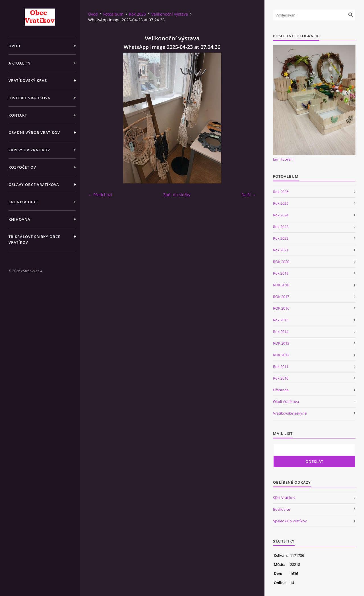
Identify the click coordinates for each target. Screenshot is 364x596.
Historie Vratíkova (29, 98)
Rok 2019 (281, 273)
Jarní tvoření (283, 159)
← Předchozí (100, 195)
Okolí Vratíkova (286, 402)
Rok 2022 (281, 238)
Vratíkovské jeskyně (290, 413)
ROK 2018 (281, 285)
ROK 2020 (281, 262)
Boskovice (282, 509)
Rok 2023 (281, 227)
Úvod (15, 46)
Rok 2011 (281, 367)
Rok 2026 (281, 192)
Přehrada (281, 390)
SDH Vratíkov (284, 498)
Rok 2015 (281, 320)
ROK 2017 (281, 297)
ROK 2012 (281, 355)
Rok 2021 (281, 250)
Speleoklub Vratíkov (290, 521)
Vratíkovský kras (28, 80)
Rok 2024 (281, 215)
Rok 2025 (137, 14)
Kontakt (18, 115)
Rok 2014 (281, 332)
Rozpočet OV (22, 167)
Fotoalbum (113, 14)
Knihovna (19, 219)
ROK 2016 (281, 308)
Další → (249, 195)
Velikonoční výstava (170, 14)
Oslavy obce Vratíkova (34, 185)
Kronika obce (24, 202)
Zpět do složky (177, 195)
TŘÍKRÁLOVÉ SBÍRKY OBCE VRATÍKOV (34, 239)
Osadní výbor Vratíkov (34, 133)
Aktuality (20, 63)
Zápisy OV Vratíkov (29, 150)
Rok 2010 (281, 378)
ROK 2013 (281, 343)
